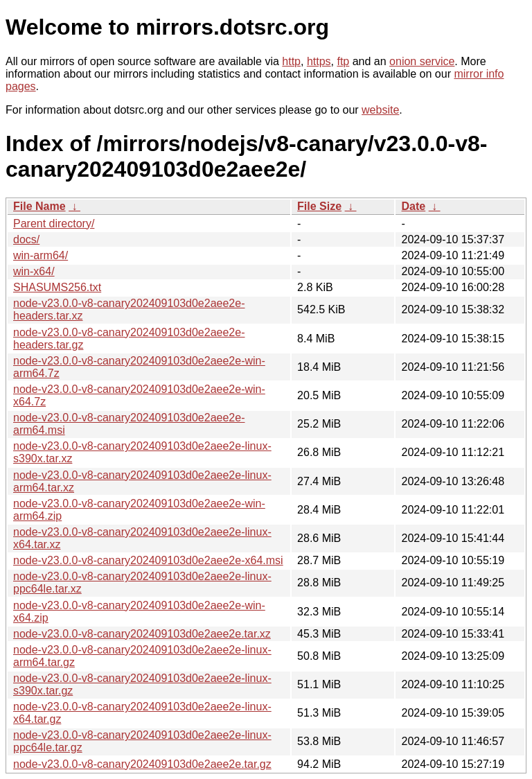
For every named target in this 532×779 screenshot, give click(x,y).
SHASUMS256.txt (57, 287)
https (319, 61)
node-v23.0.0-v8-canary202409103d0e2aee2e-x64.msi (148, 560)
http (291, 61)
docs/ (26, 239)
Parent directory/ (54, 224)
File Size (319, 206)
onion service (422, 61)
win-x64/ (34, 271)
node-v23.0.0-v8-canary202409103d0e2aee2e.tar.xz (142, 634)
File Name (39, 206)
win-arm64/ (41, 255)
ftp (343, 61)
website (380, 110)
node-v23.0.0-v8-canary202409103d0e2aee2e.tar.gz (142, 764)
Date (413, 206)
